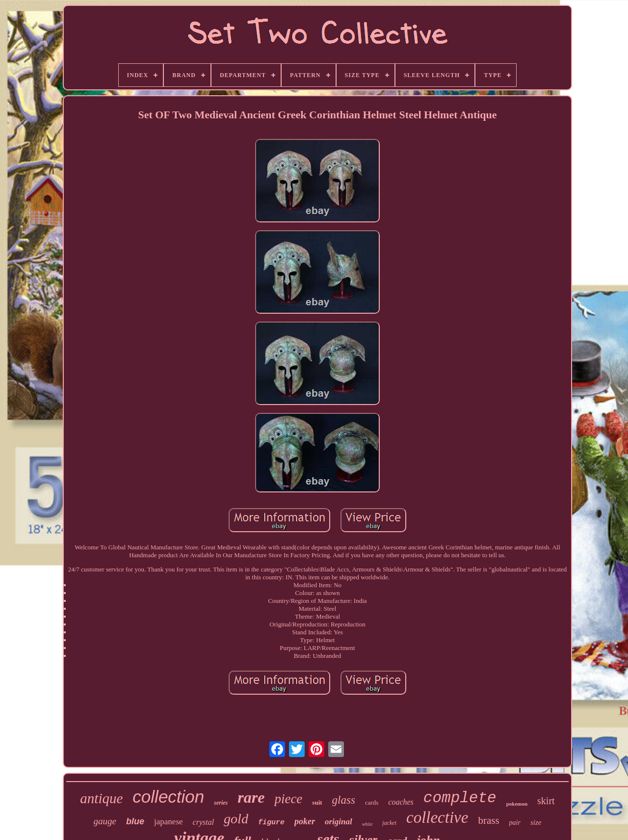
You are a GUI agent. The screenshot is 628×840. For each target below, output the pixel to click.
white (367, 824)
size (536, 822)
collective (437, 817)
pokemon (517, 804)
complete (460, 798)
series (221, 803)
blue (135, 821)
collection (168, 797)
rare (251, 797)
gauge (105, 821)
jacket (389, 823)
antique (101, 798)
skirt (546, 801)
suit (317, 802)
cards (372, 802)
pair (515, 823)
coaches (401, 802)
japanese (169, 822)
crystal (204, 822)
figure (271, 823)
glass (344, 800)
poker (305, 821)
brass (488, 820)
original (339, 822)
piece (288, 799)
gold (236, 819)
